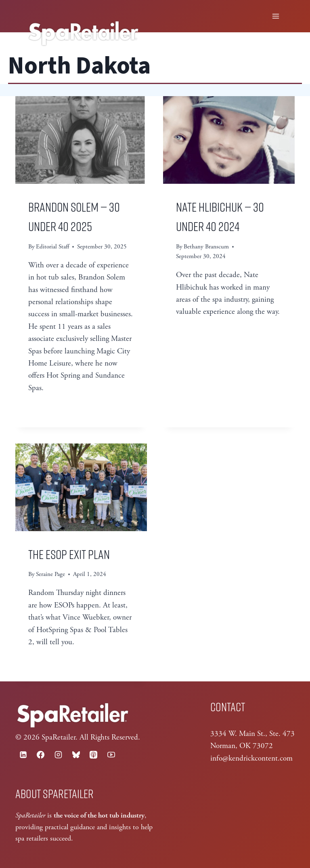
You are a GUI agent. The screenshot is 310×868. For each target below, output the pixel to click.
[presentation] (81, 140)
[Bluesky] (76, 755)
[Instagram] (58, 755)
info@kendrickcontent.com (251, 759)
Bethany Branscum (206, 247)
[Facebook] (41, 755)
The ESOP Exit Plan (69, 554)
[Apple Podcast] (94, 755)
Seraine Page (50, 574)
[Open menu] (276, 16)
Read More (52, 408)
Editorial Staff (52, 247)
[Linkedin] (23, 755)
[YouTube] (111, 755)
